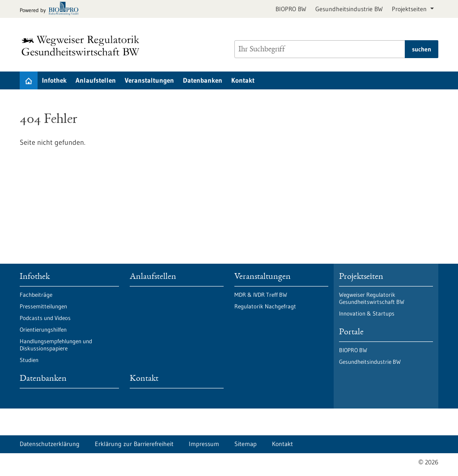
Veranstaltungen (149, 80)
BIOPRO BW (291, 9)
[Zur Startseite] (83, 46)
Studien (29, 360)
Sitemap (246, 444)
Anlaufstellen (96, 80)
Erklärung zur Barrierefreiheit (134, 444)
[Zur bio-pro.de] (52, 9)
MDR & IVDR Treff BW (261, 295)
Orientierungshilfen (43, 329)
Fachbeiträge (36, 295)
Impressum (204, 444)
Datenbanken (203, 80)
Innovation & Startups (367, 313)
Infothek (54, 80)
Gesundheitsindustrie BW (349, 9)
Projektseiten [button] (410, 9)
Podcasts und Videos (45, 318)
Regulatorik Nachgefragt (265, 306)
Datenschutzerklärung (50, 444)
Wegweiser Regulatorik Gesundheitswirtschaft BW (372, 298)
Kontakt (243, 80)
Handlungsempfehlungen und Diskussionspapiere (56, 345)
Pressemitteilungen (43, 306)
